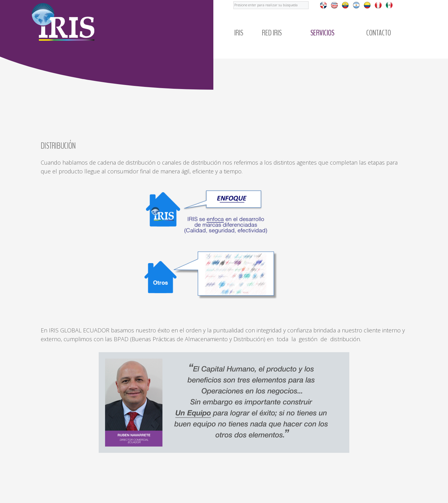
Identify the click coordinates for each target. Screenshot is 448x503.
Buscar (234, 0)
